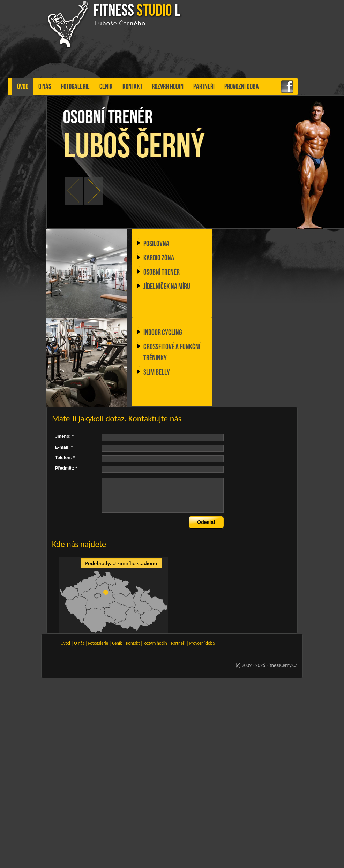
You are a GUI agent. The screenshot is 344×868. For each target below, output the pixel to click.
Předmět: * (66, 468)
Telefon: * (65, 458)
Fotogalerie (75, 87)
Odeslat (206, 522)
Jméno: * (64, 436)
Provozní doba (242, 87)
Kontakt (132, 87)
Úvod (23, 87)
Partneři (204, 87)
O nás (45, 87)
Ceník (106, 87)
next (85, 182)
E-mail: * (64, 447)
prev (65, 182)
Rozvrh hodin (168, 87)
